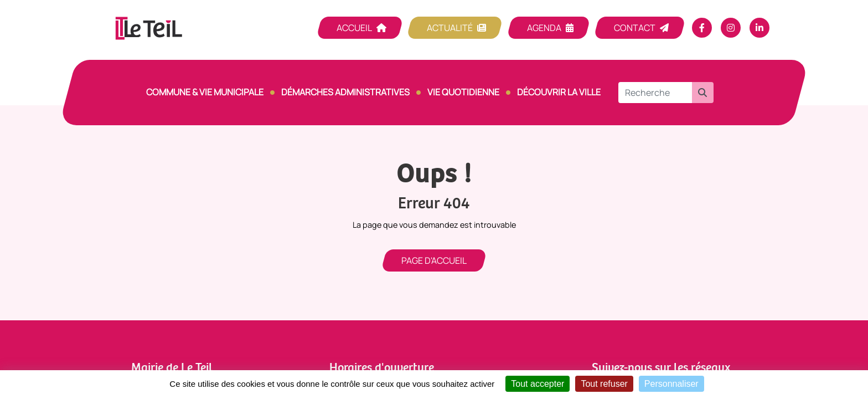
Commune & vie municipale (205, 92)
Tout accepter (538, 384)
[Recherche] (655, 93)
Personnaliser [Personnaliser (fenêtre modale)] (671, 384)
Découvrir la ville (559, 92)
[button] (702, 93)
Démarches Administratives (345, 92)
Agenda (544, 28)
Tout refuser (604, 384)
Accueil (354, 28)
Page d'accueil (434, 260)
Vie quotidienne (463, 92)
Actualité (450, 28)
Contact (635, 28)
